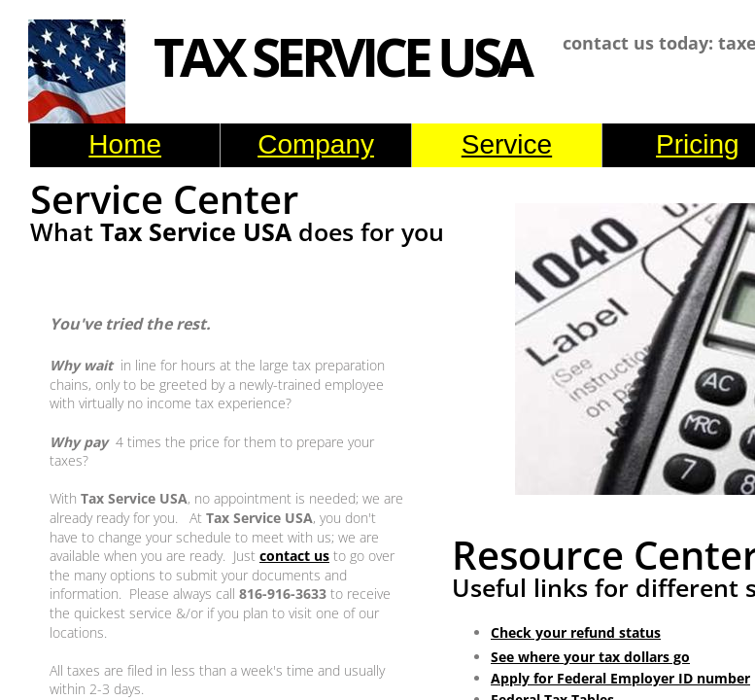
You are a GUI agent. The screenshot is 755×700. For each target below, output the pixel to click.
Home (125, 144)
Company (316, 144)
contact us (294, 556)
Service (507, 144)
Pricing (698, 144)
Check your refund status (576, 632)
